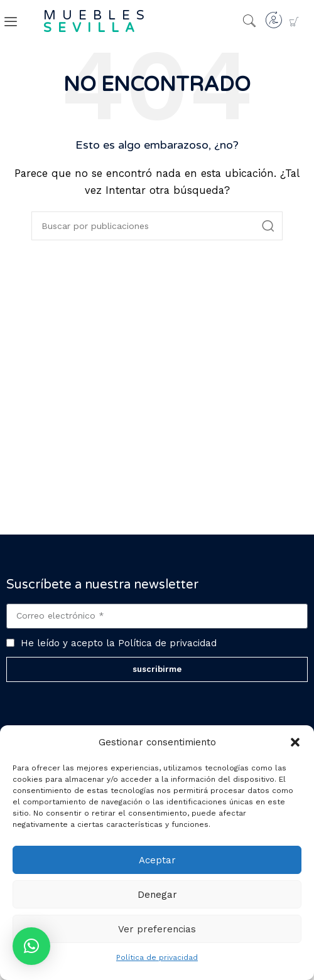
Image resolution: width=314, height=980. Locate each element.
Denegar (157, 895)
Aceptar (157, 860)
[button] (295, 742)
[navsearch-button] (249, 22)
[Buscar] (157, 226)
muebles (97, 22)
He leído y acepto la (119, 643)
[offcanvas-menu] (11, 22)
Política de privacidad (157, 957)
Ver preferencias (157, 929)
